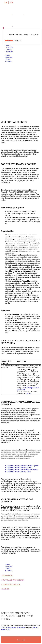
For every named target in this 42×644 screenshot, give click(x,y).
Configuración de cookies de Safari (18, 471)
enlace (29, 394)
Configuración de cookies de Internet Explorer (22, 465)
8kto (8, 629)
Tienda (8, 568)
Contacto (9, 570)
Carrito (9, 41)
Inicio (7, 564)
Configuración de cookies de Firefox (19, 467)
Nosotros (9, 566)
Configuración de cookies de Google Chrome (22, 469)
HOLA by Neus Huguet (9, 627)
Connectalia (21, 627)
